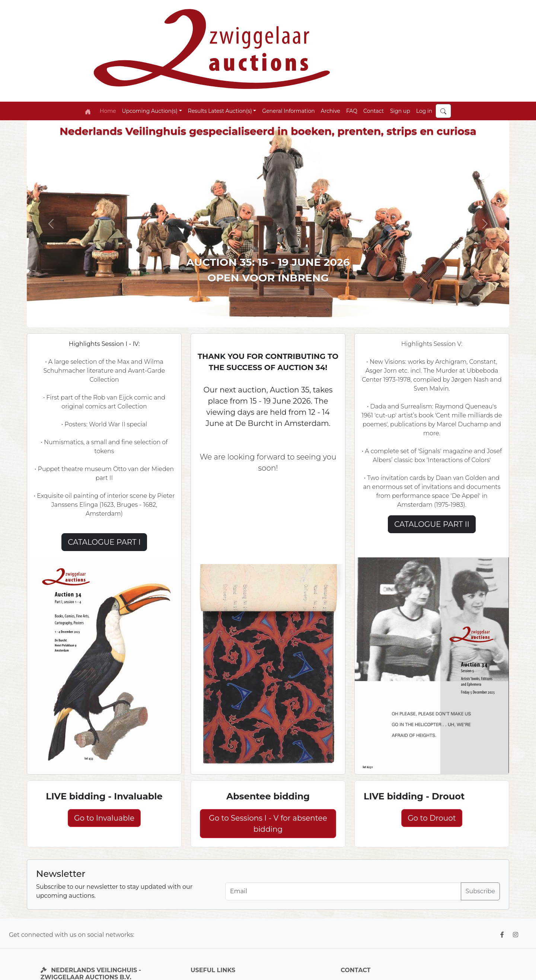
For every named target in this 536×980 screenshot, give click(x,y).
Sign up (400, 111)
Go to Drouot (432, 818)
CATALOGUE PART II (432, 524)
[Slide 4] (288, 317)
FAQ (352, 111)
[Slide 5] (275, 317)
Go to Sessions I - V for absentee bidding (268, 824)
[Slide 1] (234, 317)
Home (108, 111)
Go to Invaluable (104, 818)
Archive (331, 111)
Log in (424, 111)
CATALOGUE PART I (104, 542)
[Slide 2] (248, 317)
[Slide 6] (301, 317)
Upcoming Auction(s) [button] (149, 111)
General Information (288, 111)
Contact (374, 111)
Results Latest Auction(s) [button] (220, 111)
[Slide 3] (261, 317)
